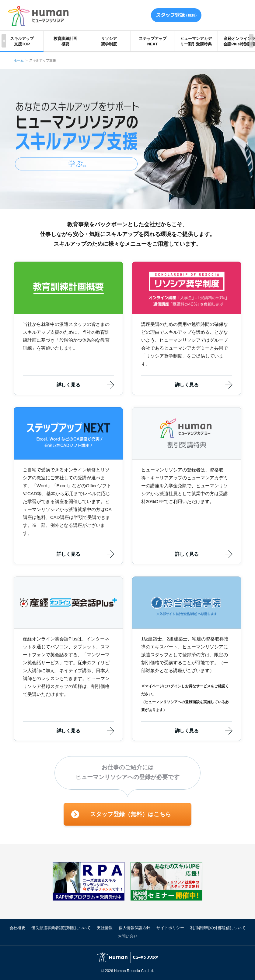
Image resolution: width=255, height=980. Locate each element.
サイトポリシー (170, 928)
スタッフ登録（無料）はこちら (131, 814)
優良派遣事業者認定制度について (61, 928)
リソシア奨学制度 (109, 41)
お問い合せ (128, 936)
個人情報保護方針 (134, 928)
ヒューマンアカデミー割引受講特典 (196, 41)
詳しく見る (68, 385)
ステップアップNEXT (153, 41)
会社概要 (17, 928)
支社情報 (105, 928)
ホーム (19, 60)
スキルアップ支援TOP (22, 41)
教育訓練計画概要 (65, 41)
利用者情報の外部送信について (218, 928)
